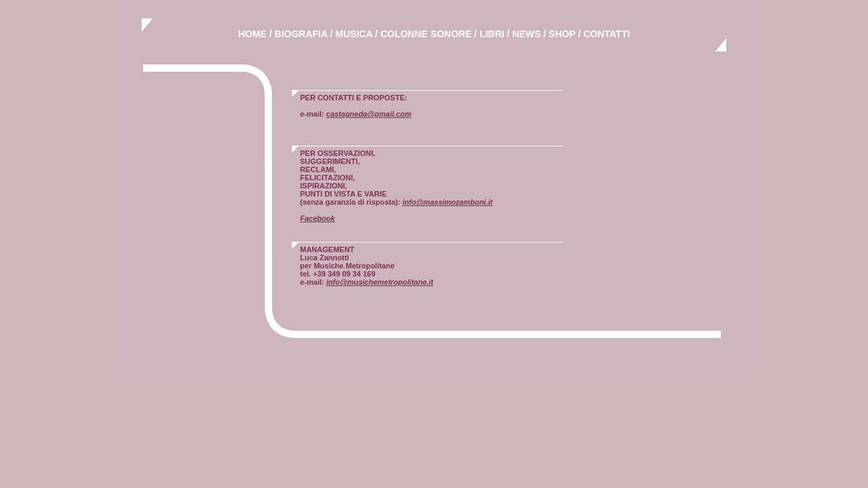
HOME (252, 34)
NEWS (526, 34)
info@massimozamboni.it (447, 202)
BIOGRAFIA (301, 34)
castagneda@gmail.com (369, 114)
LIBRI (492, 34)
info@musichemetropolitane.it (380, 282)
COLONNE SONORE (426, 34)
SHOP (562, 34)
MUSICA (354, 34)
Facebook (318, 218)
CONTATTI (607, 34)
